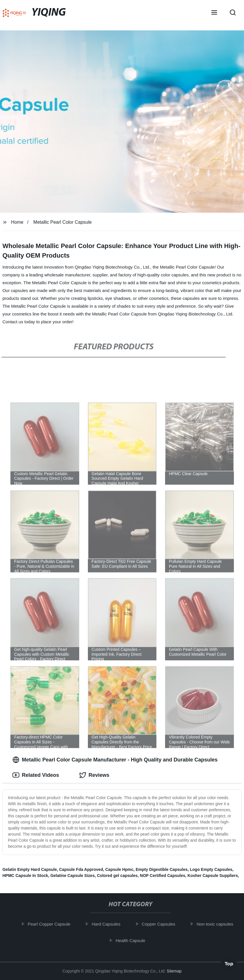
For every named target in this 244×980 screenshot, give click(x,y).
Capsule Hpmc (119, 869)
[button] (214, 13)
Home (17, 222)
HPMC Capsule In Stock (25, 876)
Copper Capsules (160, 924)
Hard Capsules (107, 924)
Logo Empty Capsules (211, 869)
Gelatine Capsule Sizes (72, 876)
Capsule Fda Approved (81, 869)
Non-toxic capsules (216, 924)
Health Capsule (131, 940)
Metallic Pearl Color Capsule (62, 222)
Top (229, 964)
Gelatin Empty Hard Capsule (29, 869)
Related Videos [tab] (36, 775)
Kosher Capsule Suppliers (213, 876)
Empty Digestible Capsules (162, 869)
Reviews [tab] (94, 775)
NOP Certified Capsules (163, 876)
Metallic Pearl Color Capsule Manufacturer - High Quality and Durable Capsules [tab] (115, 760)
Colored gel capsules (117, 876)
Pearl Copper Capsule (50, 924)
